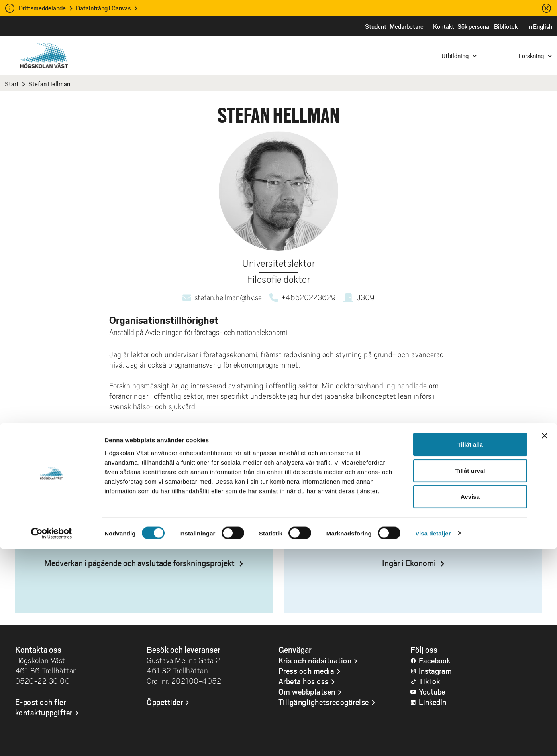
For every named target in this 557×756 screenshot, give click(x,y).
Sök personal (474, 26)
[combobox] (503, 55)
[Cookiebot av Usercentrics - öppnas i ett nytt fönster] (52, 740)
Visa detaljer (433, 740)
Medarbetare (407, 26)
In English (540, 26)
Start (12, 84)
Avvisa (470, 704)
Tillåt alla (470, 651)
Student (376, 26)
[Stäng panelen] (545, 643)
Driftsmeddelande (42, 8)
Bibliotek (506, 26)
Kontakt (444, 26)
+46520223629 (309, 297)
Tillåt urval (470, 678)
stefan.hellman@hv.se (228, 297)
